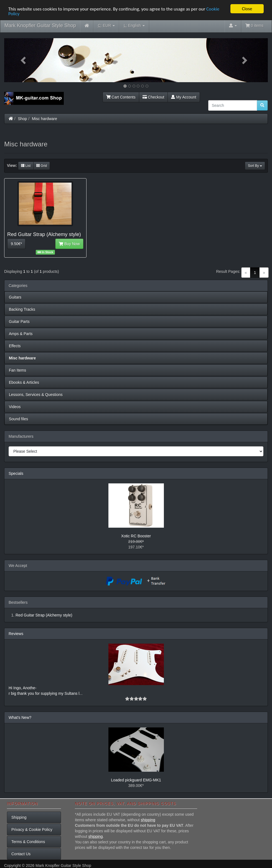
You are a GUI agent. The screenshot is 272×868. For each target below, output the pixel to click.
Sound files (18, 419)
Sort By (255, 166)
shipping (148, 820)
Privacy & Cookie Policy (32, 830)
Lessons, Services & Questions (36, 395)
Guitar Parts (19, 322)
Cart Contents (121, 97)
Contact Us (21, 854)
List (26, 166)
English (134, 26)
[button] (24, 60)
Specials (16, 473)
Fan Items (17, 370)
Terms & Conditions (28, 842)
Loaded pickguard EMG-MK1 (136, 780)
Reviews (16, 634)
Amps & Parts (21, 334)
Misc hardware (45, 118)
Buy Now (69, 244)
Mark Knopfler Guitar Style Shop (40, 25)
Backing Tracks (22, 309)
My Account (184, 97)
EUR (106, 26)
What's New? (20, 717)
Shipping (19, 817)
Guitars (15, 297)
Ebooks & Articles (24, 382)
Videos (15, 407)
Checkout (153, 97)
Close (247, 9)
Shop (23, 118)
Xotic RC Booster (136, 536)
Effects (15, 346)
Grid (42, 166)
